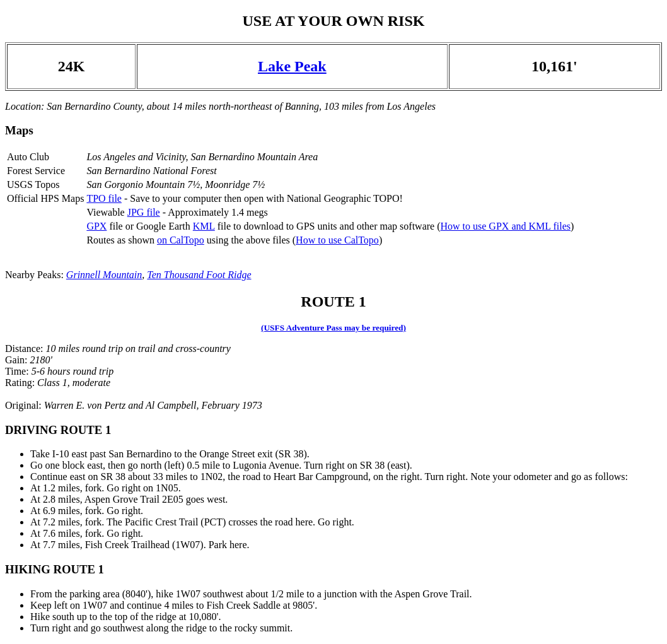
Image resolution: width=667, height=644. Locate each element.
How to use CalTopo (337, 240)
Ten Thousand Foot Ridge (199, 275)
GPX (96, 226)
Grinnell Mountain (104, 275)
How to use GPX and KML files (505, 226)
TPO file (104, 198)
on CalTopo (181, 240)
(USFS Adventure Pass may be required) (333, 328)
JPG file (144, 212)
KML (204, 226)
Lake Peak (292, 66)
